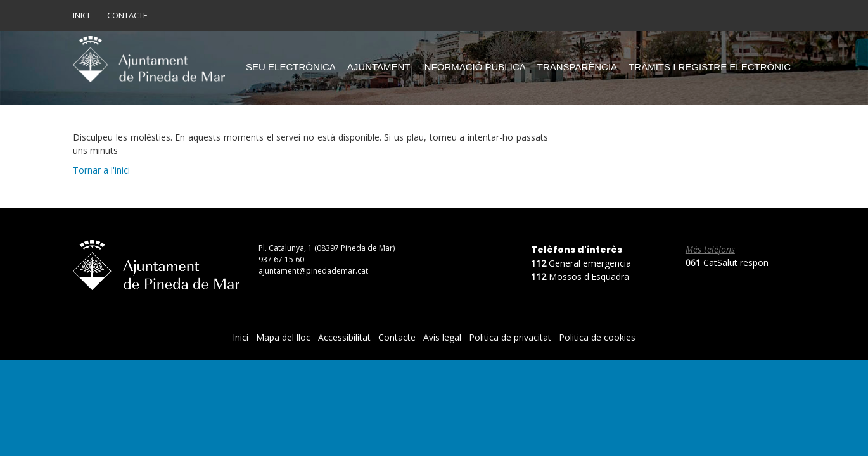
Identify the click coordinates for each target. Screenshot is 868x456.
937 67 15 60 (281, 259)
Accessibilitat (346, 337)
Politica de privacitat (511, 337)
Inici (81, 15)
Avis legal (444, 337)
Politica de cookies (597, 337)
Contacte (127, 15)
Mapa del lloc (284, 337)
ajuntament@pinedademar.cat (313, 271)
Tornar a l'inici (101, 170)
